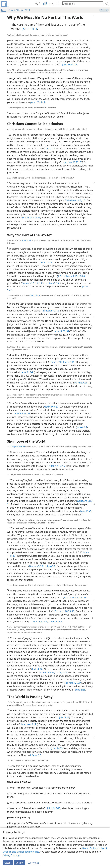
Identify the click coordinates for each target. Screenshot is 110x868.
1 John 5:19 (68, 362)
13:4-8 (81, 276)
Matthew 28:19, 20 (72, 162)
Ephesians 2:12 (51, 311)
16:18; (58, 672)
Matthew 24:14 (82, 383)
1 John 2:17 (63, 717)
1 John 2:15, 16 (57, 466)
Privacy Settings (11, 855)
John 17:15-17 (38, 102)
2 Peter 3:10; (56, 362)
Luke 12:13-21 (56, 622)
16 (41, 669)
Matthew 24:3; (40, 622)
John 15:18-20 (70, 65)
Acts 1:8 (51, 148)
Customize (33, 863)
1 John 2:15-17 (53, 808)
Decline (19, 863)
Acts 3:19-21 (28, 372)
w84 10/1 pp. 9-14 (19, 10)
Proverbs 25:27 (73, 683)
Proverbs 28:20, (63, 611)
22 (73, 611)
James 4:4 (82, 427)
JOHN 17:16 (30, 29)
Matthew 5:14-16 (31, 218)
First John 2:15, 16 (17, 447)
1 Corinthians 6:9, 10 (75, 597)
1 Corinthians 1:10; (68, 276)
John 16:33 (57, 748)
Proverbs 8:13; (47, 672)
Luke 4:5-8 (50, 566)
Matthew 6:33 (51, 407)
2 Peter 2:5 (36, 755)
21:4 (64, 672)
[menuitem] (4, 4)
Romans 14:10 (22, 414)
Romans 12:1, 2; (30, 283)
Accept (8, 863)
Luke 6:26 (80, 690)
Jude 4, (36, 669)
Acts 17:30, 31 (35, 295)
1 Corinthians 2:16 (49, 283)
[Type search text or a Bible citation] (81, 4)
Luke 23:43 (86, 511)
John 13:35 (26, 240)
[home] (4, 4)
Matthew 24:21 (29, 724)
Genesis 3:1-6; (37, 566)
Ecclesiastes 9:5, (73, 200)
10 (84, 200)
